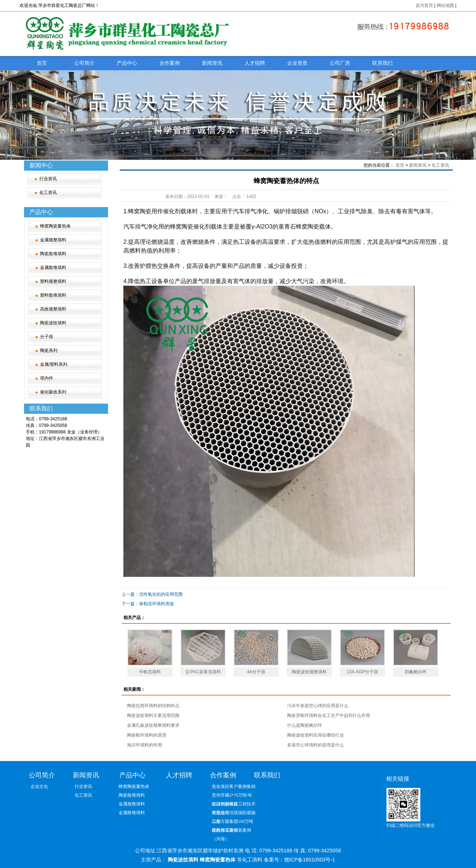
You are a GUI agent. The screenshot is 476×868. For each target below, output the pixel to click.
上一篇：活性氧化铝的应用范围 (152, 594)
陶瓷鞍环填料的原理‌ (147, 735)
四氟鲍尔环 (416, 672)
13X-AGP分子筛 (363, 672)
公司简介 (84, 63)
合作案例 (170, 63)
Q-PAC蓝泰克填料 (203, 672)
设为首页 (424, 5)
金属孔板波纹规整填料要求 (153, 725)
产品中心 (127, 63)
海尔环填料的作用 (144, 745)
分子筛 (47, 337)
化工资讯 (48, 193)
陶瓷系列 (49, 350)
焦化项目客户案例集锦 (234, 786)
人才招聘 (255, 63)
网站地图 (446, 5)
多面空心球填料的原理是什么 (316, 745)
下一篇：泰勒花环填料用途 (148, 604)
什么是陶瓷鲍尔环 (305, 725)
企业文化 (39, 786)
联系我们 (382, 63)
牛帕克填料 (150, 672)
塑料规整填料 (53, 281)
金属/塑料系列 (54, 364)
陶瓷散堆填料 (53, 254)
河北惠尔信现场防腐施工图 (234, 814)
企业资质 (297, 63)
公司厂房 (340, 63)
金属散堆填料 (53, 267)
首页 (42, 63)
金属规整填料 (53, 240)
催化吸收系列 (53, 392)
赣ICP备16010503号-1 (310, 860)
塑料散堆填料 (53, 295)
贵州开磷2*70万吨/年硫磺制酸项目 (232, 796)
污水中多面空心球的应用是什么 (318, 706)
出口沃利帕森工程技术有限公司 (234, 805)
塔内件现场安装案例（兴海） (231, 831)
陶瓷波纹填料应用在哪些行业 (316, 735)
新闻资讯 (212, 63)
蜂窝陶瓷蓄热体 (55, 226)
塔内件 (47, 378)
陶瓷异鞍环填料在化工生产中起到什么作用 (329, 716)
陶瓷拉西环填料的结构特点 (153, 706)
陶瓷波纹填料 (53, 323)
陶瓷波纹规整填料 (309, 672)
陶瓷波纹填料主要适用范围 (153, 716)
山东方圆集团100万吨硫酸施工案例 (233, 822)
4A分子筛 (256, 672)
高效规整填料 (53, 309)
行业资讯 (48, 179)
